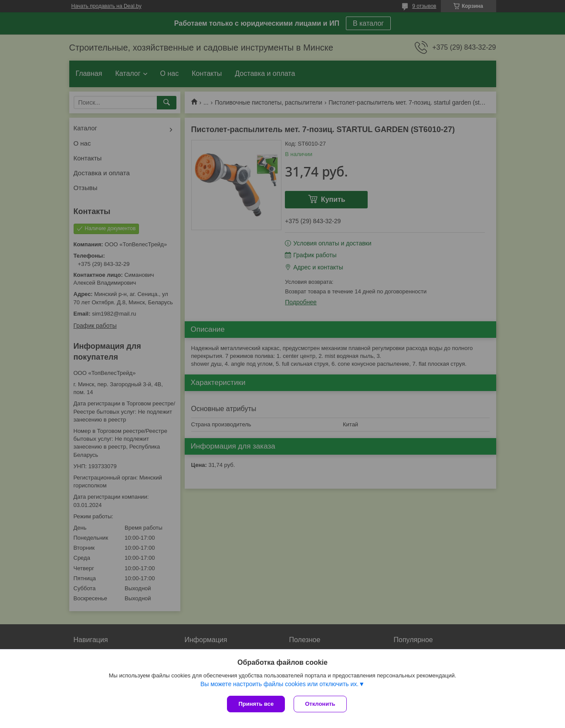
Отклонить (320, 704)
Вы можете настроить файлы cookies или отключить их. (279, 684)
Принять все (256, 704)
